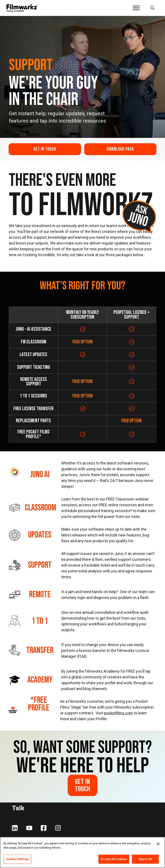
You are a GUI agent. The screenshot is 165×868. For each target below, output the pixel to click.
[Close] (158, 844)
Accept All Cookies (114, 859)
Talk (18, 808)
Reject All (145, 859)
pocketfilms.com (118, 713)
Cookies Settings (17, 859)
